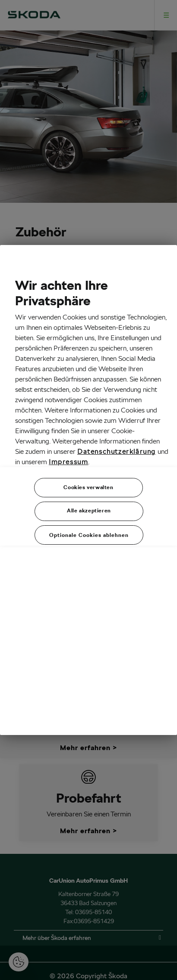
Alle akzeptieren (89, 510)
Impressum (68, 462)
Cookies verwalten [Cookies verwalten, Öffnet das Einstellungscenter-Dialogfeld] (88, 487)
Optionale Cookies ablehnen (89, 535)
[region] (88, 490)
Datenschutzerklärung (117, 451)
